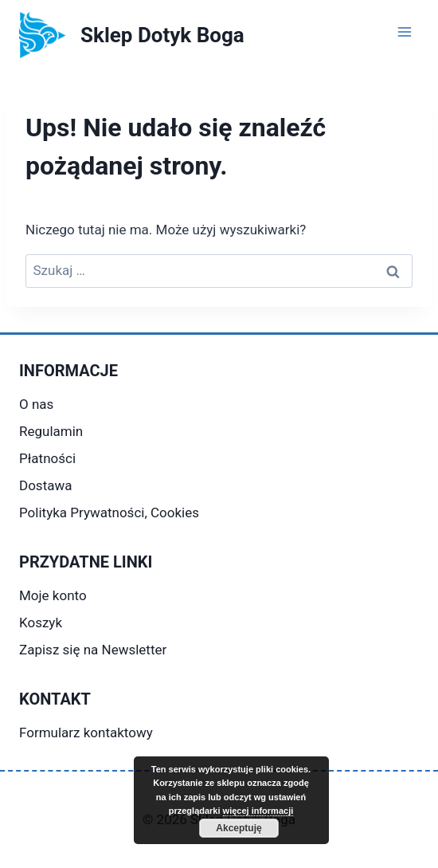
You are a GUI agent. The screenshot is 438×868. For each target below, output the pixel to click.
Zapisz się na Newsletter (93, 650)
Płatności (47, 458)
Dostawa (45, 485)
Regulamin (51, 431)
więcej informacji (258, 811)
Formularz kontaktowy (86, 732)
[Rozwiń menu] (404, 31)
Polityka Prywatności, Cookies (109, 513)
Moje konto (53, 595)
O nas (36, 404)
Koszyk (41, 623)
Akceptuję (239, 828)
